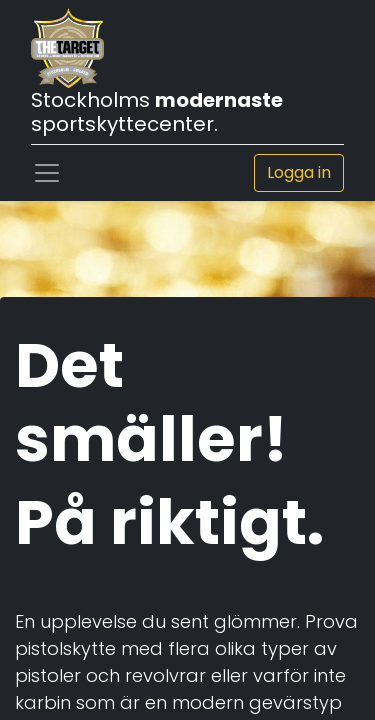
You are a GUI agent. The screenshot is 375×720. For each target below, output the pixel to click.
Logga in (299, 172)
